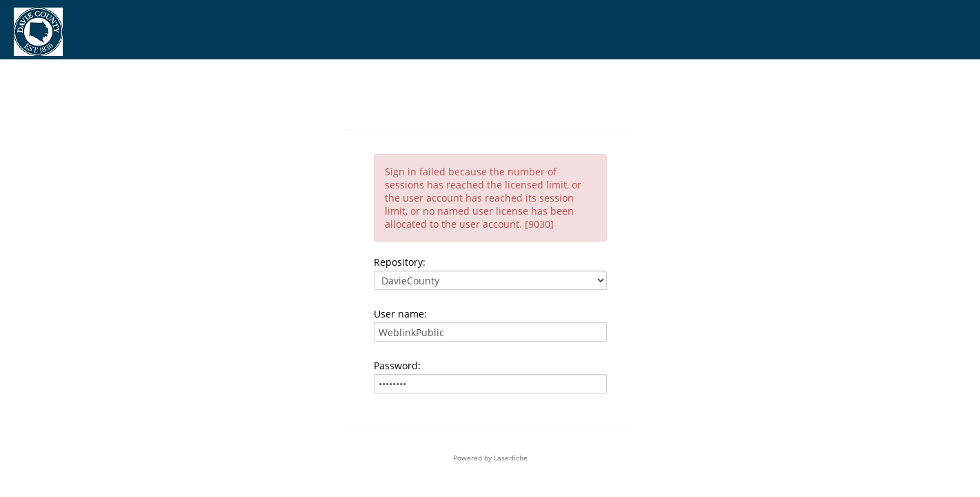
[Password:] (490, 384)
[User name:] (490, 332)
